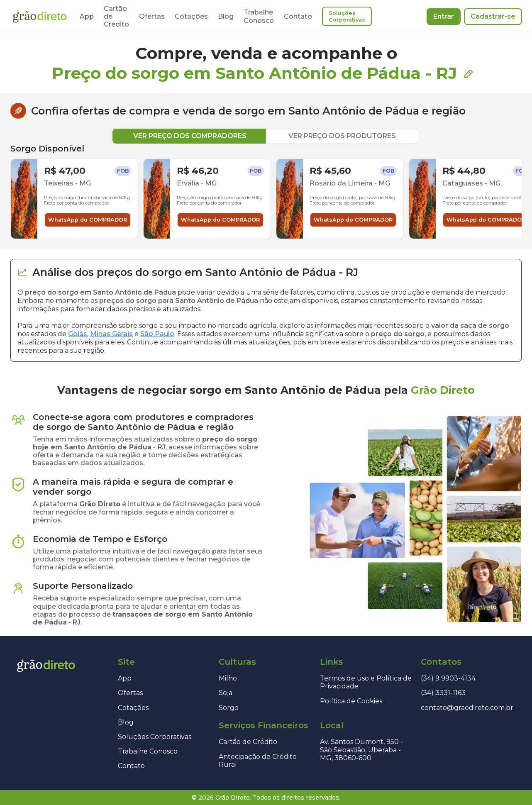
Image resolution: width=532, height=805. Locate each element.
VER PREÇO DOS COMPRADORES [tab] (190, 136)
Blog (226, 16)
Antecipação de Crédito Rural (258, 761)
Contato (298, 16)
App (87, 16)
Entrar (444, 16)
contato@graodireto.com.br (467, 708)
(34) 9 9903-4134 (448, 678)
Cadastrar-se (493, 16)
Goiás (78, 334)
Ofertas (152, 16)
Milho (228, 678)
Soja (226, 693)
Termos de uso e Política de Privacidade (366, 682)
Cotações (191, 16)
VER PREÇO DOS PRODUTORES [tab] (342, 136)
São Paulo (157, 334)
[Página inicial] (40, 17)
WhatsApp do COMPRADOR (88, 220)
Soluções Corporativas (347, 16)
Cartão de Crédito (248, 742)
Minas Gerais (111, 334)
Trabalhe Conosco (259, 16)
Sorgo (229, 708)
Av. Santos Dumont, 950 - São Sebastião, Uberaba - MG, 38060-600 (361, 750)
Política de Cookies (351, 701)
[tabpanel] (266, 191)
